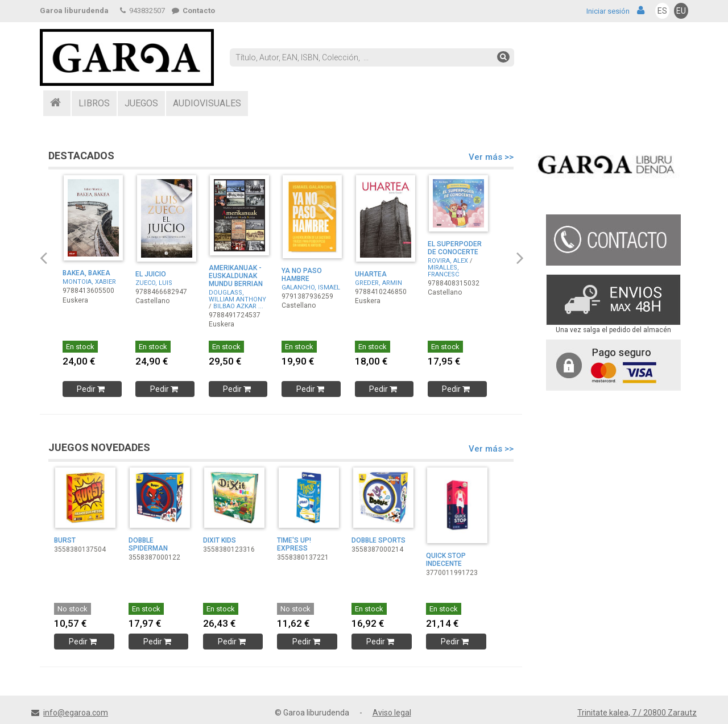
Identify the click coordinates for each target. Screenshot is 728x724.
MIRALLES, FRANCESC (443, 271)
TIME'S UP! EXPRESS (294, 544)
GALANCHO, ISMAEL (311, 287)
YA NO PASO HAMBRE (302, 275)
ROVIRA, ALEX (448, 261)
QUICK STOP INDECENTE (446, 560)
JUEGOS (141, 103)
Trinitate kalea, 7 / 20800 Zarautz (637, 713)
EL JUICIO (151, 274)
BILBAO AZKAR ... (238, 306)
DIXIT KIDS (220, 540)
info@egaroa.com (76, 713)
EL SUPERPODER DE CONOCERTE (455, 248)
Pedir (92, 389)
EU (681, 11)
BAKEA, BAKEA (86, 273)
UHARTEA (371, 274)
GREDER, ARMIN (379, 283)
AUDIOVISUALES (207, 103)
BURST (65, 540)
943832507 (142, 11)
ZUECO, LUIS (154, 283)
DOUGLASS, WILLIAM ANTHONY (237, 296)
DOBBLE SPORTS (379, 540)
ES (662, 11)
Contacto (193, 11)
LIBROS (94, 103)
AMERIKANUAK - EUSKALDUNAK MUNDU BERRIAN (236, 276)
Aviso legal (392, 713)
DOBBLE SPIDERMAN (148, 544)
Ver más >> (491, 157)
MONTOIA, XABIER (89, 282)
